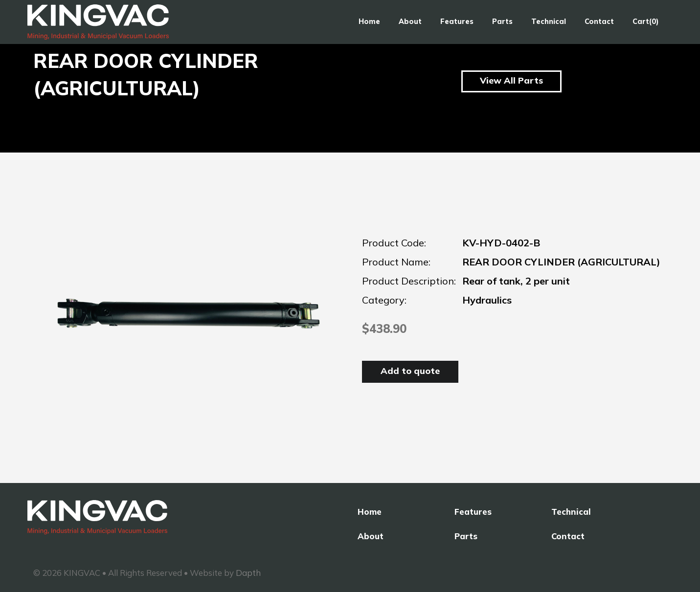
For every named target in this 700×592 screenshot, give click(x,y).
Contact (599, 22)
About (410, 22)
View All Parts (511, 80)
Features (457, 22)
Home (369, 22)
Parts (502, 22)
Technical (549, 22)
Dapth (248, 573)
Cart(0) (646, 22)
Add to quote (410, 371)
